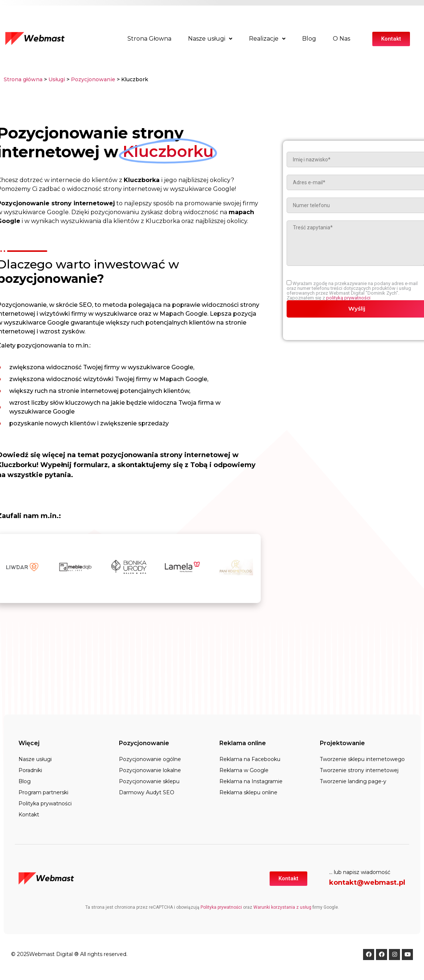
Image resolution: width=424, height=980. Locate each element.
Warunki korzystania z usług (282, 907)
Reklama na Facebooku (250, 759)
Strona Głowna (149, 39)
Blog (309, 39)
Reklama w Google (244, 770)
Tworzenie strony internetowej (359, 770)
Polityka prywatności (45, 803)
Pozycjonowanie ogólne (150, 759)
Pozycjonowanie (94, 79)
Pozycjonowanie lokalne (150, 770)
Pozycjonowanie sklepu (149, 781)
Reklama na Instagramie (251, 781)
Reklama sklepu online (248, 792)
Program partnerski (43, 792)
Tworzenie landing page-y (353, 781)
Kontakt (29, 815)
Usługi (57, 79)
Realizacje (267, 39)
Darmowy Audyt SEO (147, 792)
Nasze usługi (210, 39)
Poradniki (30, 770)
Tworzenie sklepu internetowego (362, 759)
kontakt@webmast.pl (367, 883)
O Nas (341, 39)
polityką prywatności (349, 298)
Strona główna (23, 79)
